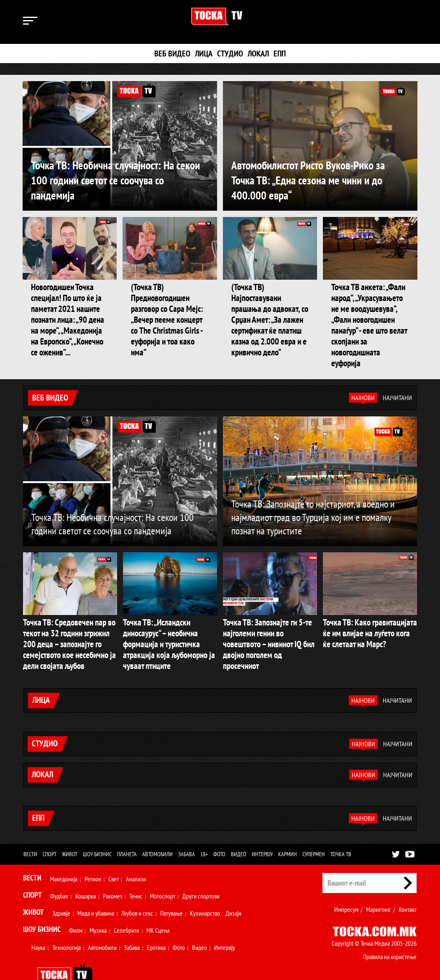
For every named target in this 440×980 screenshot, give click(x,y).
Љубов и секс (137, 890)
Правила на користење (390, 934)
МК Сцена (158, 907)
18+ (204, 831)
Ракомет (113, 873)
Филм (76, 907)
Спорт (50, 831)
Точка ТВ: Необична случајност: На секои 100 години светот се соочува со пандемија (119, 180)
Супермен (314, 831)
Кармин (288, 831)
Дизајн (233, 890)
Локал (258, 54)
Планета (127, 831)
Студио (230, 54)
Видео (239, 831)
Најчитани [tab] (397, 381)
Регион (93, 856)
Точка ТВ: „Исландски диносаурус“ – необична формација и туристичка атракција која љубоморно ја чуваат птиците (170, 620)
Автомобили (157, 831)
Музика (98, 907)
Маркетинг (379, 886)
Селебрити (127, 907)
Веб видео (172, 54)
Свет (114, 856)
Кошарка (86, 873)
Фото (219, 831)
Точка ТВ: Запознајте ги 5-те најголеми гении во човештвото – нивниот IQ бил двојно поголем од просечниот (270, 620)
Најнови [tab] (363, 381)
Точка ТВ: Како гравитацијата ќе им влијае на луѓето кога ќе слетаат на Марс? (367, 615)
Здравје (61, 890)
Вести (30, 831)
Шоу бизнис (97, 831)
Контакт (408, 886)
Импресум (346, 886)
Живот (70, 831)
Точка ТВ (341, 831)
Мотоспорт (162, 873)
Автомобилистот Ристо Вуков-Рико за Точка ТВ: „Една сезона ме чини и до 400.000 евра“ (317, 180)
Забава (187, 831)
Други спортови (201, 873)
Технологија (67, 924)
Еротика (156, 924)
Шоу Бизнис (42, 906)
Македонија (64, 856)
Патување (171, 890)
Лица (204, 54)
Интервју (262, 831)
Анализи (136, 856)
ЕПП (280, 54)
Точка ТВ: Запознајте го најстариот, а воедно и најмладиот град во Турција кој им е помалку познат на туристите (313, 500)
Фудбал (59, 873)
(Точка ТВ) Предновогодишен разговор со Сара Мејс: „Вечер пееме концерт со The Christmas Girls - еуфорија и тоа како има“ (166, 312)
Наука (38, 924)
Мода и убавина (96, 890)
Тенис (136, 873)
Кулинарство (205, 890)
